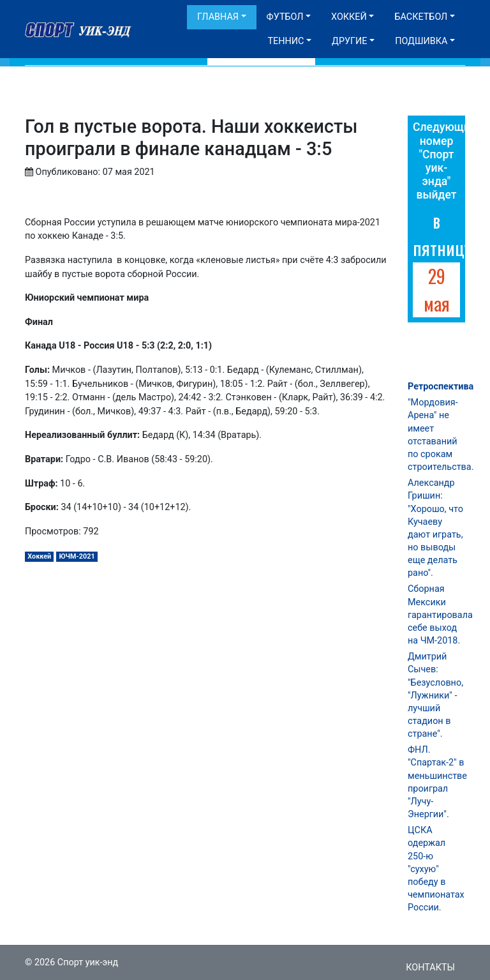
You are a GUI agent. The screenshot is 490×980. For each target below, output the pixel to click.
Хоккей (349, 17)
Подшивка (421, 41)
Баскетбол (421, 17)
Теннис (286, 41)
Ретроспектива (441, 387)
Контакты (430, 968)
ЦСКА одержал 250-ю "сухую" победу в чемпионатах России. (436, 869)
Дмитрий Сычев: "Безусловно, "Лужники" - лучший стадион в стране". (435, 695)
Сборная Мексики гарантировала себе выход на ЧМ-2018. (440, 615)
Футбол (285, 17)
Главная (218, 17)
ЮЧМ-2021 (77, 556)
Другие (349, 41)
